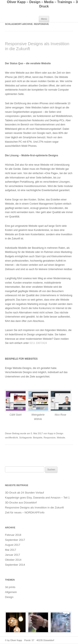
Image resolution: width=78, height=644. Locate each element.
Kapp (50, 433)
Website (61, 438)
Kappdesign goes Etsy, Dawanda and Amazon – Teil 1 (37, 498)
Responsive (50, 438)
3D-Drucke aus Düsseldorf (21, 503)
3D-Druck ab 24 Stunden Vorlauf (24, 493)
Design (60, 433)
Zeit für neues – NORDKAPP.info (25, 512)
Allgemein (11, 592)
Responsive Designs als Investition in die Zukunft (34, 508)
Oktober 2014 (13, 560)
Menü (44, 19)
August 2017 (13, 545)
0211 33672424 (38, 343)
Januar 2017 (12, 555)
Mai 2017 (11, 550)
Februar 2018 (13, 535)
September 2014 (15, 565)
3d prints (10, 587)
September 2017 (15, 540)
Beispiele (38, 438)
